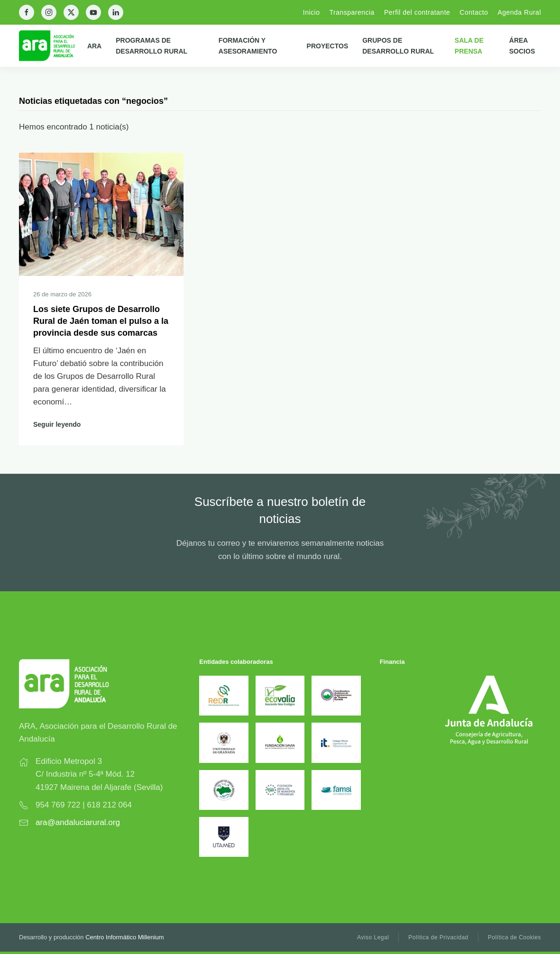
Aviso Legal (373, 937)
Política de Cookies (514, 937)
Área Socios (522, 46)
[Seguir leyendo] (101, 214)
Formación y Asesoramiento (248, 46)
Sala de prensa (469, 46)
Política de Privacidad (438, 937)
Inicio (312, 12)
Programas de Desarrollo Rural (151, 46)
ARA (94, 46)
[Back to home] (53, 46)
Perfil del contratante (417, 12)
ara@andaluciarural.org (78, 822)
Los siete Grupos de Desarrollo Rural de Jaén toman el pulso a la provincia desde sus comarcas (101, 321)
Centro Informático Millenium (124, 937)
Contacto (474, 12)
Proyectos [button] (328, 46)
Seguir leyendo (57, 424)
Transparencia (352, 12)
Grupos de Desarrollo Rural (398, 46)
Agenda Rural (519, 12)
